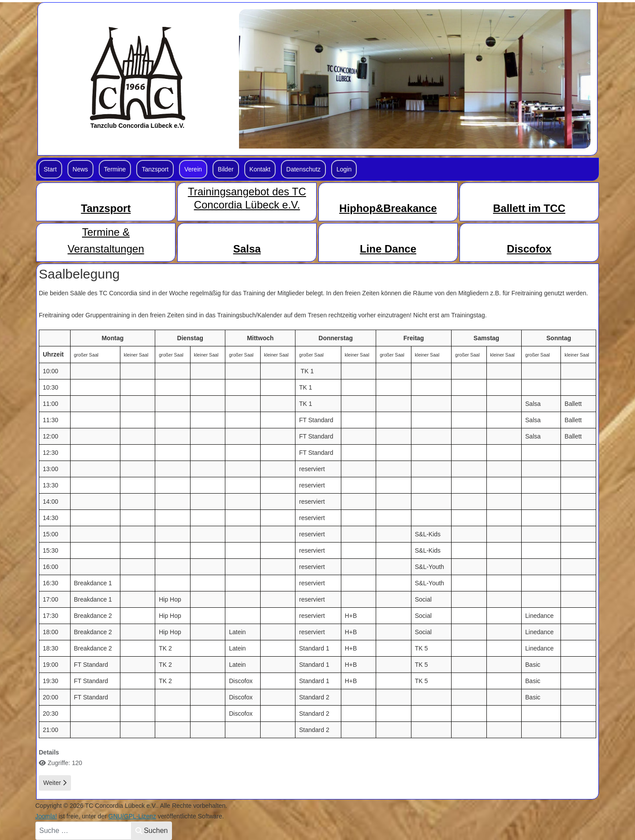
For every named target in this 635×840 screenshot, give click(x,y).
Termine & (106, 232)
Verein (193, 169)
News (80, 169)
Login (344, 169)
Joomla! (46, 816)
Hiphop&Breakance (388, 208)
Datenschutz (303, 169)
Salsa (247, 249)
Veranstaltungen (106, 249)
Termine (115, 169)
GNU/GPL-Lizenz (132, 816)
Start (50, 169)
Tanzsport (155, 169)
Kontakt (260, 169)
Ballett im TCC (529, 208)
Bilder (226, 169)
